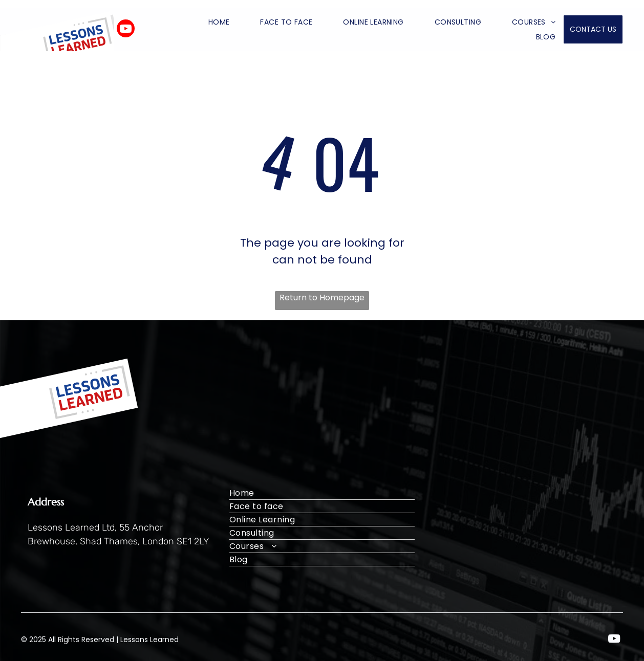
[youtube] (126, 30)
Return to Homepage (322, 298)
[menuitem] (204, 22)
